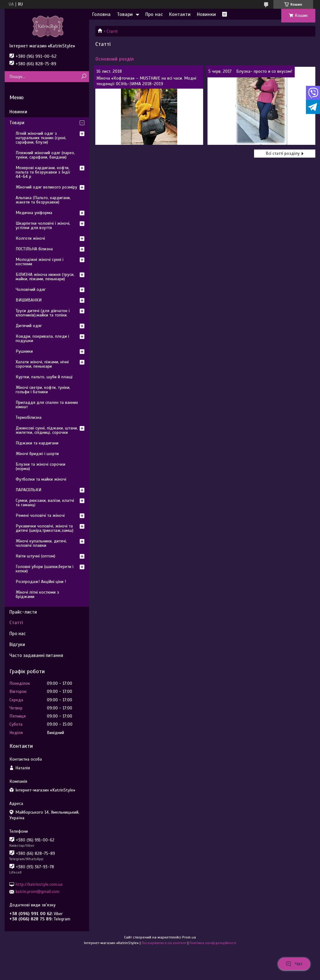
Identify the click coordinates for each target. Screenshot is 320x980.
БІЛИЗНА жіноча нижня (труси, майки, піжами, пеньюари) (45, 277)
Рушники (24, 351)
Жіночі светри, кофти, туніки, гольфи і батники (43, 390)
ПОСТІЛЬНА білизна (34, 249)
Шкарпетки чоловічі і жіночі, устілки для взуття (43, 225)
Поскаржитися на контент (164, 943)
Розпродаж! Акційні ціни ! (41, 582)
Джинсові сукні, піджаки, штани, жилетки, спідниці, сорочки (47, 430)
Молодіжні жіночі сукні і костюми (40, 262)
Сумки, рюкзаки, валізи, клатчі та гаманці (45, 503)
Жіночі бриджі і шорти (37, 454)
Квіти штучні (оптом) (35, 556)
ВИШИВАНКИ (29, 300)
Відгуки (17, 644)
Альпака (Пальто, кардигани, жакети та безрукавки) (43, 200)
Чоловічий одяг (31, 289)
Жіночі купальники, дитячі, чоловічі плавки (41, 543)
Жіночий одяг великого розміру (46, 187)
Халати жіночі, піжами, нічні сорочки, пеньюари (42, 364)
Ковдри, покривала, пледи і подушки (42, 338)
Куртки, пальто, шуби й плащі (44, 377)
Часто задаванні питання (36, 655)
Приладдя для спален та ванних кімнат (47, 405)
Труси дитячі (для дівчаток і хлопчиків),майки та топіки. (43, 313)
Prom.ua (189, 937)
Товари (125, 14)
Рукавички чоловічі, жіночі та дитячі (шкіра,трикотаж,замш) (45, 528)
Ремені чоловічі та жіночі (40, 515)
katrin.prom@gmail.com (37, 892)
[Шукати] (84, 77)
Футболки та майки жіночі (41, 479)
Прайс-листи (23, 612)
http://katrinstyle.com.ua (39, 884)
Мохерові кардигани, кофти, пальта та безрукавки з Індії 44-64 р (43, 172)
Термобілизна (29, 417)
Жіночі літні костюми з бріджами (37, 594)
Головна (101, 14)
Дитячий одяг (29, 326)
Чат (294, 964)
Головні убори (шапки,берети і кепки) (45, 569)
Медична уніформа (34, 213)
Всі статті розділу (283, 153)
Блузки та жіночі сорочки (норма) (40, 466)
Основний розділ (115, 59)
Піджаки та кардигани (37, 443)
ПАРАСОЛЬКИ (28, 490)
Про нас (154, 14)
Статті (16, 623)
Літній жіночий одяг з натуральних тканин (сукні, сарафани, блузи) (41, 138)
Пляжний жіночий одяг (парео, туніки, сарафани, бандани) (45, 155)
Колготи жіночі (30, 238)
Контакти (180, 14)
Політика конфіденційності (213, 943)
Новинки (206, 14)
